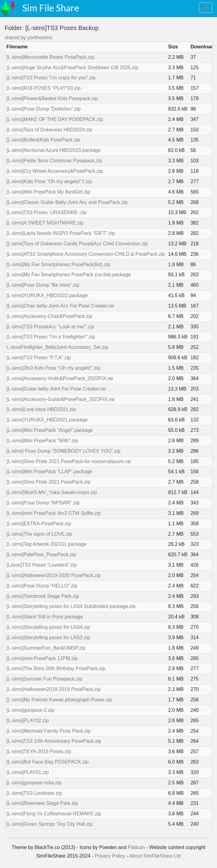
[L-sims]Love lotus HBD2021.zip (41, 409)
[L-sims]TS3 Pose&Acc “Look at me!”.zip (50, 327)
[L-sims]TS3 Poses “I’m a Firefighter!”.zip (51, 337)
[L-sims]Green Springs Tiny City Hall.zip (50, 824)
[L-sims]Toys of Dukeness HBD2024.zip (49, 130)
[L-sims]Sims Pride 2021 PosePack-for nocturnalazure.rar (69, 461)
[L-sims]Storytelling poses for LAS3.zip (48, 638)
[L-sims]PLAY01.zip (28, 772)
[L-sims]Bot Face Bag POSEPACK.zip (48, 762)
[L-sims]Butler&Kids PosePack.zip (43, 140)
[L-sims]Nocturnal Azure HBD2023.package (54, 150)
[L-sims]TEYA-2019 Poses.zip (39, 751)
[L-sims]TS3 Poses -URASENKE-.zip (46, 212)
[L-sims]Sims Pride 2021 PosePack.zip (48, 482)
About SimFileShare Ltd (155, 856)
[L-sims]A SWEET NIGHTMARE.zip (45, 223)
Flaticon (136, 847)
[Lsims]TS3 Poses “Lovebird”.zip (42, 565)
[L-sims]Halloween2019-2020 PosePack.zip (54, 575)
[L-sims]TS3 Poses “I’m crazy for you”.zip (51, 78)
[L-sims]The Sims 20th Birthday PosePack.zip (56, 668)
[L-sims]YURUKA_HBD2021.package (47, 420)
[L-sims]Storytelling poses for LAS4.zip (48, 627)
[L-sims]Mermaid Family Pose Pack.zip (49, 731)
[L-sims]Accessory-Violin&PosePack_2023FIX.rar (60, 378)
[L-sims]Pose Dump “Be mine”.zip (43, 285)
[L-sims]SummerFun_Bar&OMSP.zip (46, 648)
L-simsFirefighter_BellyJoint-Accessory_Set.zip (57, 347)
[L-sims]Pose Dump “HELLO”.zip (42, 586)
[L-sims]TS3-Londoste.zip (34, 793)
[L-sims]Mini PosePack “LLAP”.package (49, 472)
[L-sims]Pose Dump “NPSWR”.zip (43, 503)
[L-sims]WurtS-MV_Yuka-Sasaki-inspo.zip (52, 492)
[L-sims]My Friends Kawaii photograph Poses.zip (59, 700)
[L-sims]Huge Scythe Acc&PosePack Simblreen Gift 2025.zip (72, 68)
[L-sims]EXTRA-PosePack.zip (39, 524)
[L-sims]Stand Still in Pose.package (45, 617)
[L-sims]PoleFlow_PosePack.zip (41, 555)
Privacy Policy (110, 856)
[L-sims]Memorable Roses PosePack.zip (50, 57)
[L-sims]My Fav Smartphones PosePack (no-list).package (69, 275)
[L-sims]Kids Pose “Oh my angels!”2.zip (49, 181)
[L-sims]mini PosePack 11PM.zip (42, 658)
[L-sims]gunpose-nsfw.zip (34, 783)
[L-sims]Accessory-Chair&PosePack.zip (49, 316)
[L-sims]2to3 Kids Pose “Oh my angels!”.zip (53, 368)
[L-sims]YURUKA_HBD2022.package (47, 295)
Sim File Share (51, 8)
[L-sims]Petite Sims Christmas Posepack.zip (54, 161)
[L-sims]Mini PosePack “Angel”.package (50, 430)
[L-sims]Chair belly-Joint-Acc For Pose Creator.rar (60, 306)
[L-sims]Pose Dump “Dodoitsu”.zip (44, 109)
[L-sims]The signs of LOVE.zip (39, 534)
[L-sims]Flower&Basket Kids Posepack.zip (52, 98)
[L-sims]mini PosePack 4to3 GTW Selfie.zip (54, 513)
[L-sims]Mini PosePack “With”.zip (42, 441)
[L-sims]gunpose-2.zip (30, 710)
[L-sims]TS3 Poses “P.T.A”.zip (39, 358)
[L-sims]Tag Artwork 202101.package (46, 544)
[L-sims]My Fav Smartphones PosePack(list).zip (58, 264)
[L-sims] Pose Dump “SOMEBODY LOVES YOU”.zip (63, 451)
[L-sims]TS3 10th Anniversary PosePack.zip (54, 741)
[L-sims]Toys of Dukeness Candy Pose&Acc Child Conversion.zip (77, 244)
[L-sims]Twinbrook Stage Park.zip (43, 596)
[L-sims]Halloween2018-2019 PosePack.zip (54, 689)
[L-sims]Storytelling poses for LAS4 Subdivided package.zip (71, 606)
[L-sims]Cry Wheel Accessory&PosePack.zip (55, 171)
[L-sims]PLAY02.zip (28, 721)
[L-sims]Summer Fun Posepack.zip (44, 679)
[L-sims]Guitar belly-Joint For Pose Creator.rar (56, 389)
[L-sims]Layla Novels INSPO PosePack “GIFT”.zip (61, 233)
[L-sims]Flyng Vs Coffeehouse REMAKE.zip (54, 814)
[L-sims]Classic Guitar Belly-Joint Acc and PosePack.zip (67, 202)
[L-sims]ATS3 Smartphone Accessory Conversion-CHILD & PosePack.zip (86, 254)
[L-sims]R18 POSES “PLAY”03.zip (43, 88)
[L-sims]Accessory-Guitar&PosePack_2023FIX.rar (61, 399)
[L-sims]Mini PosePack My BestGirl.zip (48, 192)
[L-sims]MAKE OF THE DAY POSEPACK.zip (55, 119)
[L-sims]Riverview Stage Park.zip (42, 803)
